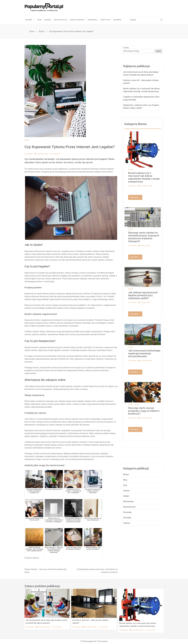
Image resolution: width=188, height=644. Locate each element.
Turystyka (105, 20)
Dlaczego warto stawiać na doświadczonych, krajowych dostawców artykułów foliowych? (144, 237)
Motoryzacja (61, 20)
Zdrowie (117, 20)
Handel (48, 20)
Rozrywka (92, 20)
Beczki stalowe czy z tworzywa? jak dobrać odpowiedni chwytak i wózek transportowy (144, 177)
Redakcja (29, 154)
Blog (137, 405)
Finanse (126, 491)
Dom (39, 20)
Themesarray (102, 641)
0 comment (55, 154)
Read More (135, 197)
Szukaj (126, 48)
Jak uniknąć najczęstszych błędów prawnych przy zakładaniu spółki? (143, 295)
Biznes (30, 20)
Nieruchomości (77, 20)
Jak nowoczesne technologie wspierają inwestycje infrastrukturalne (144, 353)
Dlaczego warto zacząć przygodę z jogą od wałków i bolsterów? (144, 411)
